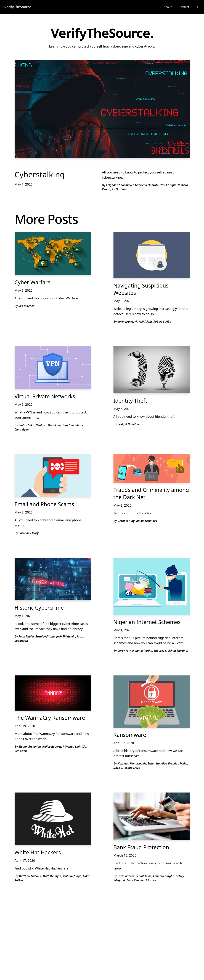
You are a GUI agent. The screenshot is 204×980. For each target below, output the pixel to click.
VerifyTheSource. (18, 7)
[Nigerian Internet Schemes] (152, 586)
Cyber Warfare (33, 282)
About (168, 7)
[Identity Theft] (152, 370)
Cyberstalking (40, 174)
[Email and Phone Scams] (53, 476)
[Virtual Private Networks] (53, 368)
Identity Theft (130, 401)
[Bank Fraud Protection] (152, 816)
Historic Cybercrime (39, 608)
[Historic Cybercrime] (53, 579)
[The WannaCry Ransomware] (53, 693)
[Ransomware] (152, 701)
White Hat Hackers (38, 852)
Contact (184, 7)
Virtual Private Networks (45, 396)
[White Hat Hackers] (53, 819)
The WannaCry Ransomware (50, 718)
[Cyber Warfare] (53, 254)
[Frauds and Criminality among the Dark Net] (152, 468)
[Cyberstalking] (102, 109)
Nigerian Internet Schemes (147, 622)
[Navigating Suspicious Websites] (152, 255)
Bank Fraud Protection (141, 847)
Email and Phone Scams (44, 504)
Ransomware (130, 735)
